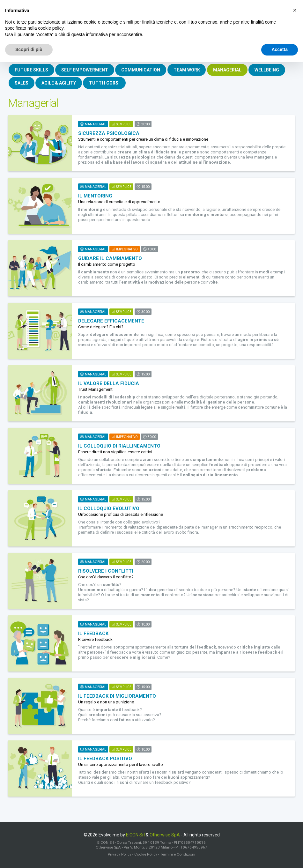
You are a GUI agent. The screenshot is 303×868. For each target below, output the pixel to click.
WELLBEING (272, 70)
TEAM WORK (190, 70)
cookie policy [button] (51, 28)
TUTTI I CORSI (107, 84)
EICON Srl (135, 836)
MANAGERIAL (231, 70)
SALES (22, 84)
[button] (295, 10)
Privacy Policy (120, 856)
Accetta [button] (280, 49)
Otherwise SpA (165, 836)
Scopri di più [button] (29, 49)
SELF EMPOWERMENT (86, 70)
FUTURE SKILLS (32, 70)
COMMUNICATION (143, 70)
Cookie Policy (146, 856)
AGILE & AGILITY (60, 84)
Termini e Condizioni (178, 856)
